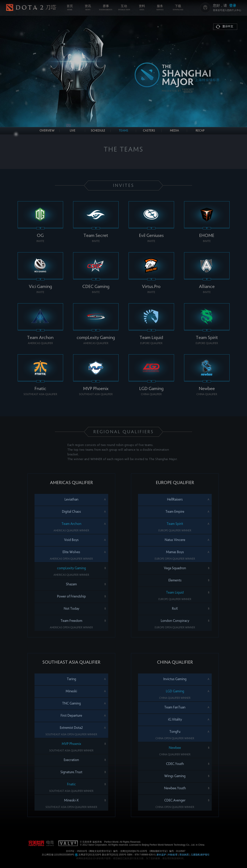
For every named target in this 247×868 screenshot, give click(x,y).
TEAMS (123, 131)
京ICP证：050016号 (76, 851)
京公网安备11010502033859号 (58, 855)
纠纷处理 (173, 855)
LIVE (73, 131)
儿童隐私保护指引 (200, 855)
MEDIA (174, 131)
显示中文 (228, 27)
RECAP (200, 131)
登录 (233, 5)
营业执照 (184, 855)
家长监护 (161, 855)
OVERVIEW (47, 131)
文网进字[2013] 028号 (88, 855)
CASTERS (149, 131)
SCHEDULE (98, 131)
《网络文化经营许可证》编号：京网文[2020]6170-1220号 (117, 851)
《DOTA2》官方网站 (31, 8)
